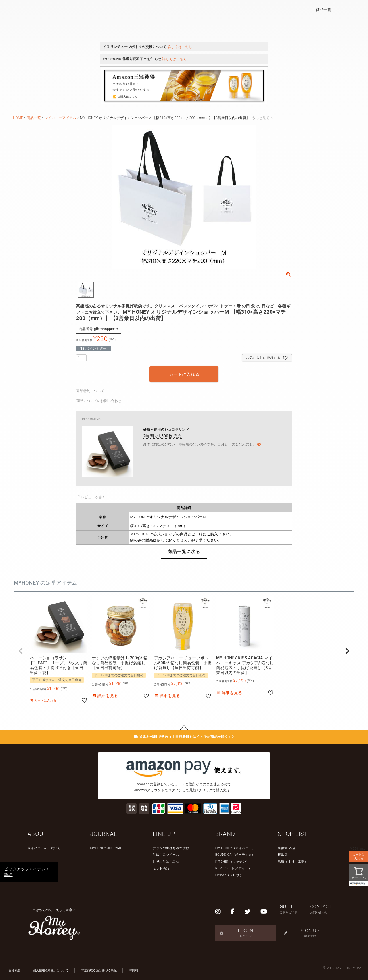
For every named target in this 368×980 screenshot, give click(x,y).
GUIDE (295, 909)
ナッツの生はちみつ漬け (171, 848)
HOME (18, 118)
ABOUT (37, 834)
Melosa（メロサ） (229, 875)
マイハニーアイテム (61, 118)
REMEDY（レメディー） (234, 868)
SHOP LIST (293, 834)
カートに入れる (359, 856)
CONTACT (325, 909)
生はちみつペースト (168, 855)
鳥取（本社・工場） (293, 862)
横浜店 (283, 855)
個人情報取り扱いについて (51, 970)
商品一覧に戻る (184, 552)
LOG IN (246, 933)
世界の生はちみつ (166, 862)
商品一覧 (324, 10)
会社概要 (15, 970)
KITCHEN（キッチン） (232, 862)
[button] (21, 651)
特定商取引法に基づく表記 (99, 970)
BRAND (225, 834)
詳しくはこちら (180, 47)
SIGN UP (310, 933)
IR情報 (134, 970)
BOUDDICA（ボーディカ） (235, 855)
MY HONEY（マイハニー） (235, 848)
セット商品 (161, 868)
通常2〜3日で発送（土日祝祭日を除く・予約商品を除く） (184, 737)
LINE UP (164, 834)
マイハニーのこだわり (44, 848)
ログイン (175, 790)
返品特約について (90, 391)
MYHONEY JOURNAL (106, 848)
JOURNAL (104, 834)
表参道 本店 (286, 848)
